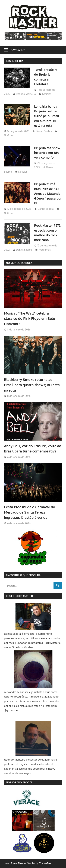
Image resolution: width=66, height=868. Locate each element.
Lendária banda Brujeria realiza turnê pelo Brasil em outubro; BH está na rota (47, 116)
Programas (45, 250)
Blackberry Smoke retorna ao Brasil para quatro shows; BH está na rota (32, 385)
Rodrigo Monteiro (26, 94)
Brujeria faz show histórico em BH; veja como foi (47, 153)
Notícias (47, 94)
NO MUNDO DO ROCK (19, 263)
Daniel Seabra (44, 131)
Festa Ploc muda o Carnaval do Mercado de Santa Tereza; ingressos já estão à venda (30, 512)
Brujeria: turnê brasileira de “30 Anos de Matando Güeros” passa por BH (48, 194)
